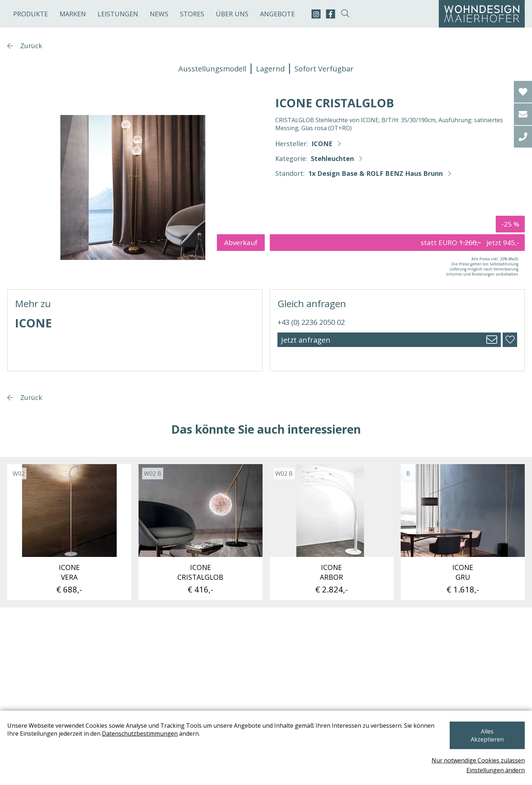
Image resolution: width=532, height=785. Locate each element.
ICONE (322, 144)
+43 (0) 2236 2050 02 (311, 322)
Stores (192, 14)
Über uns (232, 14)
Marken (73, 14)
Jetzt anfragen (306, 340)
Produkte (30, 14)
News (159, 14)
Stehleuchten (332, 158)
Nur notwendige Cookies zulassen (478, 760)
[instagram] (316, 14)
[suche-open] (345, 14)
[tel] (523, 137)
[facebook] (331, 14)
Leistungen (118, 14)
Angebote (277, 14)
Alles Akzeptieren (486, 739)
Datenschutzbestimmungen (140, 741)
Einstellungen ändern (496, 770)
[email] (523, 114)
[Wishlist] (523, 92)
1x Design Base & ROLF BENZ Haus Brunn (376, 173)
